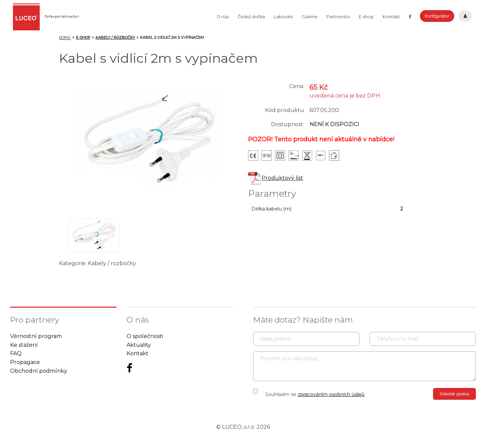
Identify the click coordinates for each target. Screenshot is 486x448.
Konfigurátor (437, 16)
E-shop (366, 17)
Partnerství (338, 17)
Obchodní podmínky (39, 371)
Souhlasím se (315, 394)
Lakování (283, 17)
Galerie (310, 17)
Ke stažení (24, 345)
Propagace (25, 362)
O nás (223, 17)
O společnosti (145, 336)
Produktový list (276, 178)
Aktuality (139, 345)
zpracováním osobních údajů (331, 394)
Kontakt (391, 17)
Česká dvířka (251, 17)
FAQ (16, 353)
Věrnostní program (36, 336)
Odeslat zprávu (454, 394)
